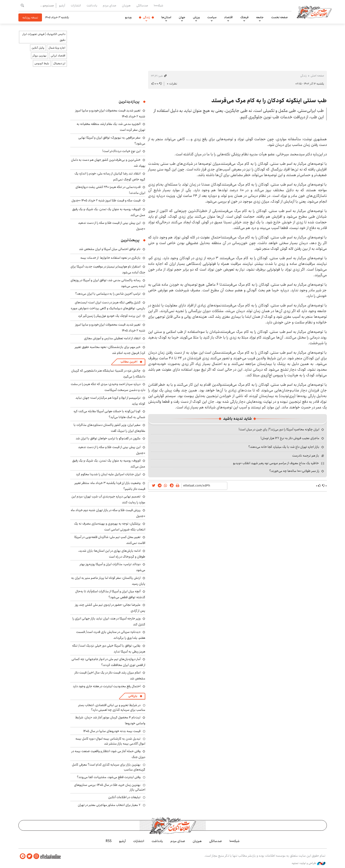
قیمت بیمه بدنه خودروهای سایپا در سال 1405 (112, 731)
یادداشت (92, 5)
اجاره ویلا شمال (57, 48)
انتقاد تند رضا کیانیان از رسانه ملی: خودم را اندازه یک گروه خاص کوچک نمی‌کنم (110, 176)
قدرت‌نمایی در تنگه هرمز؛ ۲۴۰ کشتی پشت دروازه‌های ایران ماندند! (110, 190)
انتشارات (76, 5)
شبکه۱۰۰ (158, 5)
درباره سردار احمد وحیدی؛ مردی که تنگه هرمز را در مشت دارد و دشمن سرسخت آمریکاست (108, 387)
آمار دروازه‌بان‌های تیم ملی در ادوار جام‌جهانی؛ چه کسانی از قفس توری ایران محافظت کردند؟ (108, 662)
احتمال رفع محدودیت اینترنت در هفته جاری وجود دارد (107, 686)
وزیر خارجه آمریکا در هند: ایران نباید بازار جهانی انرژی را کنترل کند (109, 621)
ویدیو (128, 17)
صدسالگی (142, 5)
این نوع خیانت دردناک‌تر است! (121, 151)
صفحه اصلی (317, 76)
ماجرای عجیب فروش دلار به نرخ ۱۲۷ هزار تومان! (290, 438)
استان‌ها (166, 17)
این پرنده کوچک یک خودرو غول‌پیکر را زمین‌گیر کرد (109, 316)
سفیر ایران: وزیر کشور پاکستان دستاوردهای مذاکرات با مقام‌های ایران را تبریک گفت (109, 428)
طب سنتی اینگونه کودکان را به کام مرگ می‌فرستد (269, 101)
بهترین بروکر (39, 56)
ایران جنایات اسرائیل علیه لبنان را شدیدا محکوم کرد (108, 474)
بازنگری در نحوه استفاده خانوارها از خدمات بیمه (110, 258)
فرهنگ (244, 17)
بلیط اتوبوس (42, 63)
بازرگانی (133, 696)
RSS (109, 841)
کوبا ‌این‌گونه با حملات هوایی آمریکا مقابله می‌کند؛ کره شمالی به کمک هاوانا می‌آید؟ (109, 414)
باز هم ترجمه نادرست (306, 456)
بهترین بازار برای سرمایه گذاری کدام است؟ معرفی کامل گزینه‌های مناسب (109, 767)
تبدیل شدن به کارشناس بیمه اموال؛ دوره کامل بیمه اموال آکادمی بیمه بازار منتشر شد (110, 741)
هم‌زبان (126, 5)
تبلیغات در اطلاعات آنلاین (124, 797)
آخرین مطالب (129, 362)
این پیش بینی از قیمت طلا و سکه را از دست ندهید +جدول (112, 226)
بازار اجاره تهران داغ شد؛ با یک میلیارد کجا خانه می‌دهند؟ (284, 447)
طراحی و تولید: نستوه (309, 863)
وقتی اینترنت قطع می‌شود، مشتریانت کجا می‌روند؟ (109, 777)
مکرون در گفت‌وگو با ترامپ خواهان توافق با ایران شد (108, 438)
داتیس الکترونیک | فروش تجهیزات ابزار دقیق (44, 37)
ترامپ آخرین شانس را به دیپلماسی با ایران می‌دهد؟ (108, 294)
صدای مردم (110, 5)
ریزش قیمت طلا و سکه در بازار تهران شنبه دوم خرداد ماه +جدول (108, 513)
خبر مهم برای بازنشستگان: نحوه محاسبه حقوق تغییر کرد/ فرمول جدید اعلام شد (110, 350)
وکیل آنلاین (38, 48)
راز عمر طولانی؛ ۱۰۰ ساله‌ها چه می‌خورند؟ (294, 471)
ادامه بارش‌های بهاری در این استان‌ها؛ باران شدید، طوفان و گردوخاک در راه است (112, 554)
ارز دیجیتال (59, 63)
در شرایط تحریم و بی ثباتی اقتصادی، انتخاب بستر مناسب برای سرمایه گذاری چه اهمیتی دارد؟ (112, 707)
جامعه (260, 17)
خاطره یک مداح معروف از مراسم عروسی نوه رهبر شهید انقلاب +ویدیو (276, 463)
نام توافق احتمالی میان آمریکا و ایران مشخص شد (110, 249)
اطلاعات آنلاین (315, 12)
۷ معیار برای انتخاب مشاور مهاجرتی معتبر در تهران (109, 805)
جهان (182, 17)
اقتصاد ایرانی (58, 56)
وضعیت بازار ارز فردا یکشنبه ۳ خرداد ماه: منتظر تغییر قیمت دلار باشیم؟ (110, 486)
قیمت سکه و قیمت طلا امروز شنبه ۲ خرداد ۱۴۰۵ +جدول (106, 200)
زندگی (146, 17)
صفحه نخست (279, 17)
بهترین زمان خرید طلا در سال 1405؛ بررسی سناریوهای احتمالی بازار (110, 787)
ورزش (196, 17)
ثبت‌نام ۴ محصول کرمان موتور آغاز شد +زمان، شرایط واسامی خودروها (110, 720)
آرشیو (62, 5)
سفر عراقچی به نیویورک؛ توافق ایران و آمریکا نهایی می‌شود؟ (112, 141)
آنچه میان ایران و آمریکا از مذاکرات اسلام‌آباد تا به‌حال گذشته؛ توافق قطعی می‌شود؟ (110, 594)
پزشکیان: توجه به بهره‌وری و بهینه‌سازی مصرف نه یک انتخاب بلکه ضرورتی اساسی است (110, 527)
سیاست (212, 17)
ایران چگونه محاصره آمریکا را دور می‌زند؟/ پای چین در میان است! (279, 429)
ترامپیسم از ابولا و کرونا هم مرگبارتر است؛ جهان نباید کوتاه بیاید (110, 401)
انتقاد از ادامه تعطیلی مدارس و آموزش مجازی (112, 338)
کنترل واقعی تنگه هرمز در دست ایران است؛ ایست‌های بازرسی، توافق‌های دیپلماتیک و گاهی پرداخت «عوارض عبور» (108, 305)
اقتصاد (228, 17)
